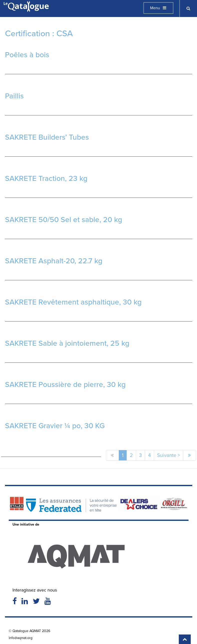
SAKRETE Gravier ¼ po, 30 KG (55, 426)
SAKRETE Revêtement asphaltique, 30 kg (73, 302)
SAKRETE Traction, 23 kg (46, 178)
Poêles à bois (27, 55)
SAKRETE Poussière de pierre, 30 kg (65, 384)
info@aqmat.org (21, 638)
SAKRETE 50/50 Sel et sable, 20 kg (64, 220)
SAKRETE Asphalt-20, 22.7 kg (54, 261)
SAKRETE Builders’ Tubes (47, 137)
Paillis (14, 96)
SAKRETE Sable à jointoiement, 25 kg (67, 343)
